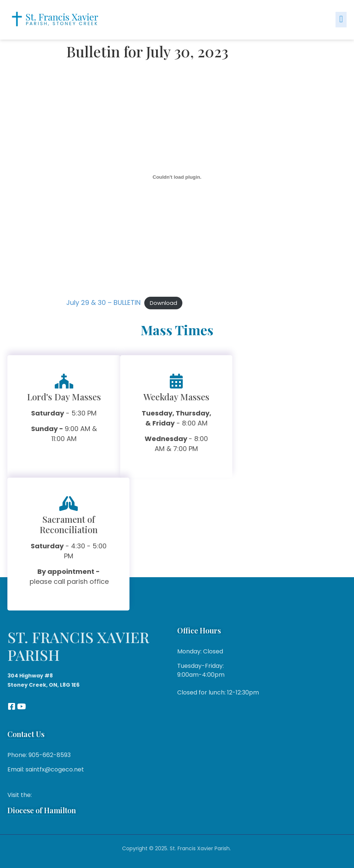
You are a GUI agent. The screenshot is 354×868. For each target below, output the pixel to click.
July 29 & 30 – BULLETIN (103, 302)
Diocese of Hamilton (42, 810)
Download (163, 303)
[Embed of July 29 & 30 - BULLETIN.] (177, 177)
